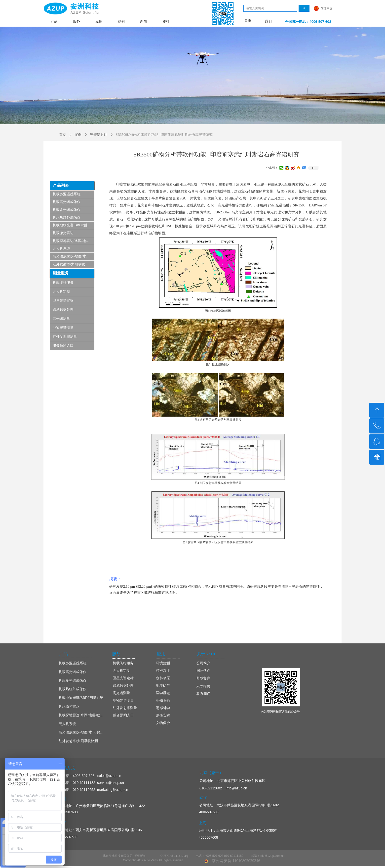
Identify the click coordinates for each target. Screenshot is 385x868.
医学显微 (163, 693)
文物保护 (163, 723)
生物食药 (163, 700)
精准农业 (163, 671)
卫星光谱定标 (63, 301)
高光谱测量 (61, 319)
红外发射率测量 (65, 337)
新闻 (144, 22)
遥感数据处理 (63, 310)
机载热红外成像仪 (67, 217)
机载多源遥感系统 (67, 194)
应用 (99, 22)
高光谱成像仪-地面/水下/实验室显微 (74, 256)
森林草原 (163, 678)
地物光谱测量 (63, 328)
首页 (63, 135)
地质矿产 (163, 686)
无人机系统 (61, 249)
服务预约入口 (63, 346)
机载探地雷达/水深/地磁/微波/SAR (74, 241)
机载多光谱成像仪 (67, 210)
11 (313, 168)
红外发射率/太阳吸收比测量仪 (74, 264)
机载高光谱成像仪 (67, 202)
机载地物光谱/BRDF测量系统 (74, 225)
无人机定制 (61, 292)
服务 (77, 22)
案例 (121, 22)
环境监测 (163, 663)
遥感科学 (163, 708)
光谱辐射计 (99, 135)
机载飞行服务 (63, 283)
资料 (166, 22)
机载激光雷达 (63, 233)
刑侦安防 (163, 715)
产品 (54, 22)
